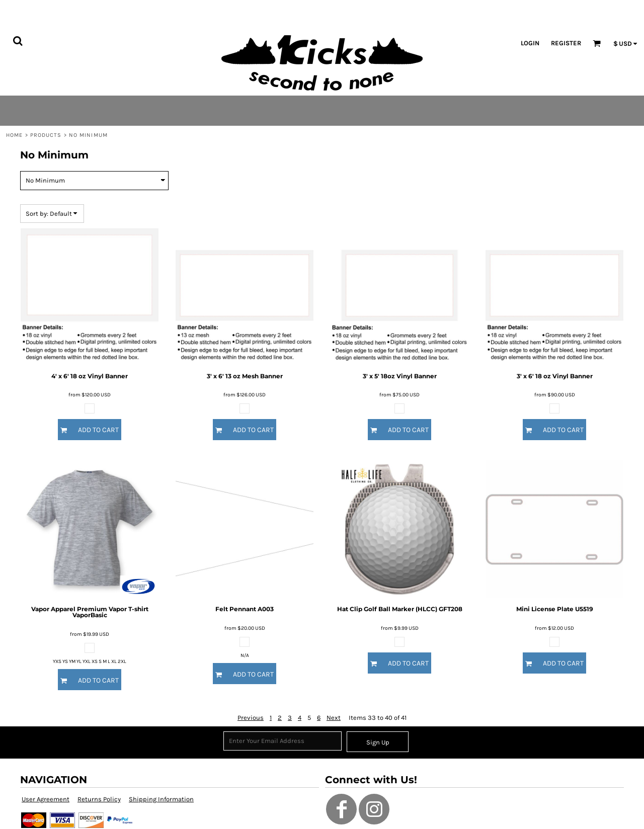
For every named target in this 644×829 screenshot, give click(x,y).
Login (530, 43)
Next (334, 718)
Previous (251, 718)
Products (46, 135)
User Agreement (46, 799)
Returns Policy (99, 799)
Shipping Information (161, 799)
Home (14, 135)
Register (566, 43)
